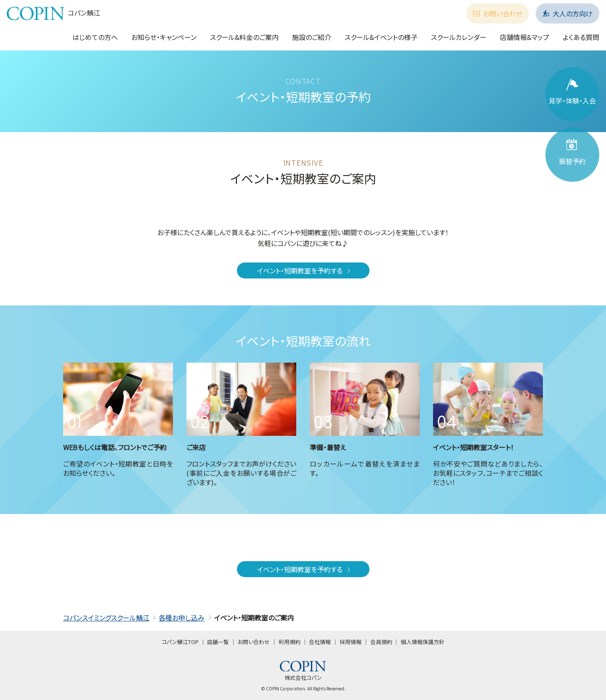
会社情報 (320, 642)
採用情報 (351, 642)
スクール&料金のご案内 (244, 37)
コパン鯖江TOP (180, 642)
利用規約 (290, 642)
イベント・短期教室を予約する (304, 270)
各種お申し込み (182, 618)
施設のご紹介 (312, 37)
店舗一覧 (218, 642)
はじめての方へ (95, 37)
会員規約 (381, 642)
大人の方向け (567, 13)
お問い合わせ (498, 13)
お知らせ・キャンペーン (164, 37)
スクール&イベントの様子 (381, 37)
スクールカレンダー (459, 37)
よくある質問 (581, 37)
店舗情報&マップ (525, 37)
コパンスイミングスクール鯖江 (106, 618)
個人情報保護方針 (423, 642)
